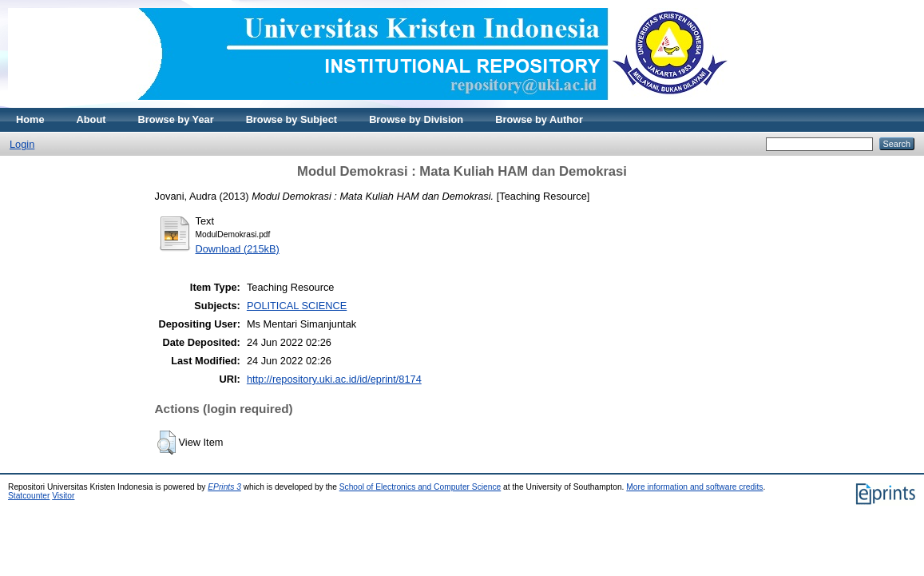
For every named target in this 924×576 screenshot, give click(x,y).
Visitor (63, 496)
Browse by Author (539, 119)
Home (30, 119)
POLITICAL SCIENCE (297, 306)
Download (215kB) (238, 249)
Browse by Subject (292, 119)
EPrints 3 (224, 487)
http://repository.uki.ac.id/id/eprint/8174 (334, 379)
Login (22, 144)
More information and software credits (694, 487)
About (91, 119)
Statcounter (29, 496)
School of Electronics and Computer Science (420, 487)
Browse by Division (416, 119)
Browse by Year (176, 119)
